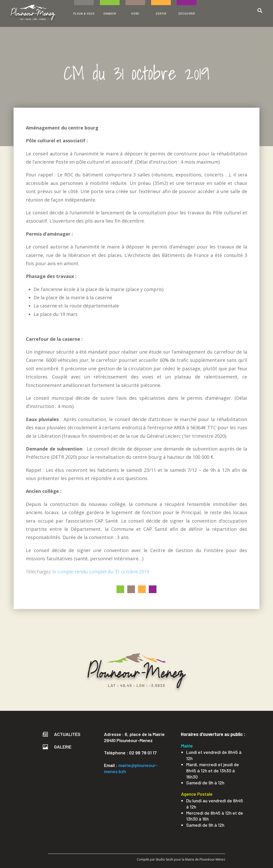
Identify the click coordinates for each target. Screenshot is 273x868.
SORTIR (161, 13)
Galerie (57, 747)
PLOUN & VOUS (84, 13)
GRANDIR (110, 13)
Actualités (62, 734)
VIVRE (135, 13)
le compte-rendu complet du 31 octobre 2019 (101, 572)
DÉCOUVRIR (187, 13)
